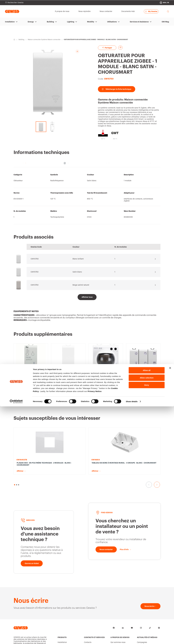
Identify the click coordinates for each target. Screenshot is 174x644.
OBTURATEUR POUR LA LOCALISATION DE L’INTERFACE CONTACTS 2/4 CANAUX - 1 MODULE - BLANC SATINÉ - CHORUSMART (68, 381)
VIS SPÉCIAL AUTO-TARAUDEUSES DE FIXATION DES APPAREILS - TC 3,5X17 (143, 437)
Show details (132, 639)
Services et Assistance (139, 22)
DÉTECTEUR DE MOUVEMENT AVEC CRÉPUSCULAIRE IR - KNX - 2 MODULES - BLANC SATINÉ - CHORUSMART (106, 381)
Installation (10, 22)
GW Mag (165, 22)
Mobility (91, 22)
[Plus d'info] (126, 510)
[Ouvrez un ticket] (32, 524)
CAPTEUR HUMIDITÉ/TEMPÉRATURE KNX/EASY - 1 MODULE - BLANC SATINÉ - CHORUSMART (30, 381)
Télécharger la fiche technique (117, 89)
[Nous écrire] (150, 567)
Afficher (20, 387)
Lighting (71, 22)
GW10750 (35, 259)
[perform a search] (168, 11)
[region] (87, 197)
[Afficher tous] (87, 297)
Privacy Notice (95, 629)
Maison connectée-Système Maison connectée (44, 40)
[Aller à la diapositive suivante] (157, 401)
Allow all (147, 608)
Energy (31, 22)
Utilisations (112, 22)
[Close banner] (170, 606)
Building (50, 22)
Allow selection (147, 615)
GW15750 (35, 272)
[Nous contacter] (106, 510)
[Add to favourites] (120, 48)
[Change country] (164, 3)
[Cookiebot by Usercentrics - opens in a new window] (16, 639)
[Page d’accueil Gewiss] (12, 11)
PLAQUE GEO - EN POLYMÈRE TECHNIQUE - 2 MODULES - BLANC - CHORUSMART (29, 437)
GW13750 (35, 285)
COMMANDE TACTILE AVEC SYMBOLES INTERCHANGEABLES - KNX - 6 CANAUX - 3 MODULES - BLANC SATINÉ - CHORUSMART (143, 353)
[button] (15, 401)
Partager (107, 48)
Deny (147, 623)
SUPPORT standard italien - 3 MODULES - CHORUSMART (104, 436)
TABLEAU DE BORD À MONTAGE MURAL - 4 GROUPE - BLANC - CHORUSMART (67, 437)
